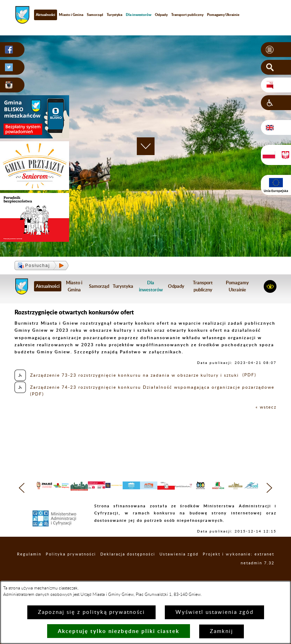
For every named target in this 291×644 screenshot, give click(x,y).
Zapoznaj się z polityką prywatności (91, 612)
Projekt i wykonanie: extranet (239, 572)
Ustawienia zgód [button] (179, 572)
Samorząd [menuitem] (95, 15)
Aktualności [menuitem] (46, 15)
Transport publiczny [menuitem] (187, 15)
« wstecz (266, 407)
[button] (276, 50)
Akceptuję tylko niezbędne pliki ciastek (119, 631)
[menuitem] (139, 15)
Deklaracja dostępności (128, 572)
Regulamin (29, 572)
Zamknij (222, 631)
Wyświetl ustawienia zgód (214, 612)
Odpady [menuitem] (161, 15)
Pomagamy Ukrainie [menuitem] (223, 15)
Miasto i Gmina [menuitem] (71, 15)
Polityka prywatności (71, 572)
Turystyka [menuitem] (114, 15)
